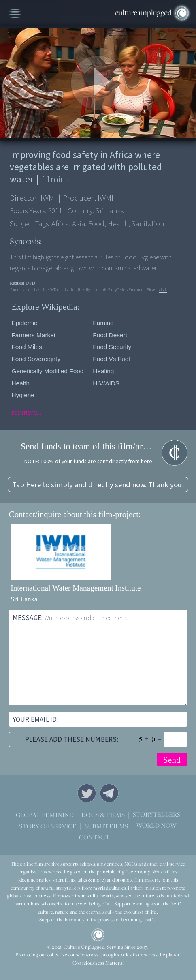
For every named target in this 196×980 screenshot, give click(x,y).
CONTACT (94, 837)
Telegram (109, 793)
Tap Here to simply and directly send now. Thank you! (98, 485)
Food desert (110, 335)
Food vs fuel (111, 359)
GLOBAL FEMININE (45, 815)
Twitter (87, 793)
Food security (112, 347)
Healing (103, 371)
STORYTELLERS (157, 815)
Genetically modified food (47, 371)
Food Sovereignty (36, 359)
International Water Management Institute (76, 588)
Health (20, 383)
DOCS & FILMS (103, 815)
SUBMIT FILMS (106, 826)
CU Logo (98, 935)
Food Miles (27, 347)
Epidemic (24, 323)
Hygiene (23, 395)
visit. (163, 290)
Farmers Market (33, 335)
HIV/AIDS (106, 383)
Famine (103, 323)
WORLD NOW (157, 826)
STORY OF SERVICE (48, 826)
